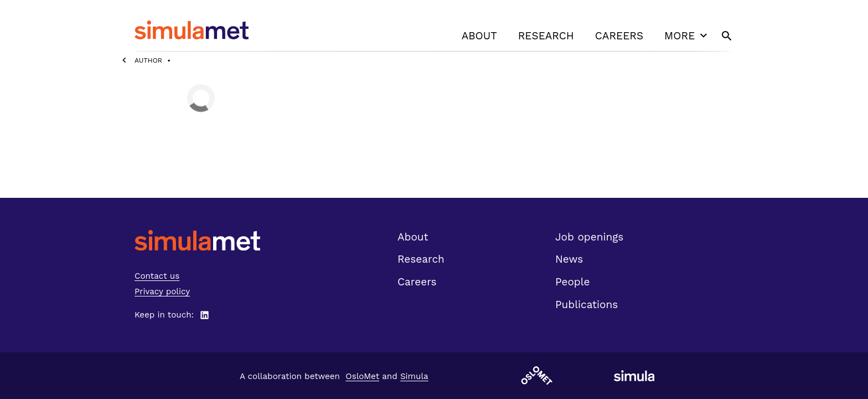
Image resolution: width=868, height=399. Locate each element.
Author (148, 60)
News (569, 259)
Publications (587, 305)
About (479, 36)
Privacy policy (162, 291)
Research (546, 36)
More (687, 35)
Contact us (157, 276)
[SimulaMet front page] (197, 240)
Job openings (589, 237)
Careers (619, 36)
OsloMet (362, 376)
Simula (414, 376)
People (572, 282)
